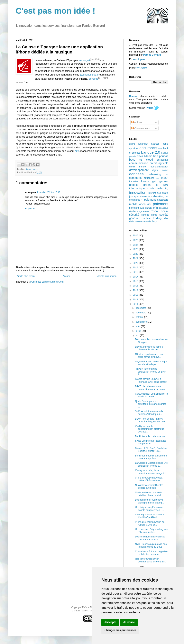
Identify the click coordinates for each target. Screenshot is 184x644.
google (133, 185)
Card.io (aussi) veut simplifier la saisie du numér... (151, 395)
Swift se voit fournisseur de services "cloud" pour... (149, 413)
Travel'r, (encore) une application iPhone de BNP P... (151, 372)
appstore (134, 148)
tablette (147, 218)
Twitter (149, 108)
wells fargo (152, 221)
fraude (145, 181)
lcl (149, 197)
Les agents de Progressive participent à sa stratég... (149, 501)
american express (149, 144)
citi (141, 160)
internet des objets (158, 193)
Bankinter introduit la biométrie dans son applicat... (151, 457)
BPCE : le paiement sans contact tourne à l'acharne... (151, 388)
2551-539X (141, 68)
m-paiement (148, 200)
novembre (141, 313)
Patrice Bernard (152, 55)
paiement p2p (137, 208)
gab (154, 181)
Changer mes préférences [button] (120, 630)
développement (139, 170)
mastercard (162, 200)
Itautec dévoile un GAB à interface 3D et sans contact (151, 380)
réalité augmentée (139, 211)
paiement (161, 204)
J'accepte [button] (110, 622)
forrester (134, 181)
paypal (148, 208)
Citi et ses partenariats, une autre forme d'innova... (149, 356)
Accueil (66, 276)
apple (166, 144)
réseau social (160, 211)
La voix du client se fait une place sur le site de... (149, 348)
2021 (136, 258)
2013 (136, 295)
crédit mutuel (138, 167)
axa (160, 148)
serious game (149, 215)
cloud (150, 160)
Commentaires (140, 128)
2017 (136, 277)
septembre (142, 322)
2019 (136, 268)
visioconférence (137, 221)
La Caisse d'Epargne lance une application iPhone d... (151, 464)
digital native (160, 170)
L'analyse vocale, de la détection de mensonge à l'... (152, 472)
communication (139, 163)
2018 (136, 272)
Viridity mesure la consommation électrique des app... (150, 429)
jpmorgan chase (138, 197)
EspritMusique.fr (89, 75)
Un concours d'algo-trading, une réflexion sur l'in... (152, 531)
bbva (140, 156)
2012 (136, 300)
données (136, 174)
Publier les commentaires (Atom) (47, 282)
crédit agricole (159, 163)
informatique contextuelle (146, 188)
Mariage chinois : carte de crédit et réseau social (148, 494)
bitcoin (148, 156)
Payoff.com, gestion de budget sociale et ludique (151, 363)
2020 (136, 263)
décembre (141, 308)
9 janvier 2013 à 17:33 (49, 192)
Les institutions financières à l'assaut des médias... (150, 538)
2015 (136, 286)
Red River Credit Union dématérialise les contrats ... (151, 560)
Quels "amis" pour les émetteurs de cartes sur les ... (151, 404)
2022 (136, 254)
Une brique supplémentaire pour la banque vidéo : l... (150, 509)
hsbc (166, 185)
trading (157, 218)
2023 (136, 249)
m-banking (157, 196)
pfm (155, 208)
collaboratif (163, 160)
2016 (136, 281)
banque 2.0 (151, 152)
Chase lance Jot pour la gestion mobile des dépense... (152, 553)
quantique (164, 208)
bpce (28, 169)
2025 (136, 240)
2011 (136, 304)
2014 (136, 290)
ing (167, 189)
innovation (138, 193)
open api (145, 204)
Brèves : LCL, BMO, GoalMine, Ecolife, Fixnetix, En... (151, 450)
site (77, 151)
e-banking (155, 174)
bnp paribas (161, 156)
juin (138, 335)
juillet (139, 331)
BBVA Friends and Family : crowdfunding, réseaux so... (151, 420)
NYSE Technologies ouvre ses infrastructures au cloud (151, 545)
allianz (132, 144)
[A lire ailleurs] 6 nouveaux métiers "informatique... (149, 479)
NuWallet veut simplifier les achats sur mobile (149, 487)
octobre (140, 317)
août (138, 326)
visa (166, 218)
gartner (164, 181)
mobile (35, 169)
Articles (137, 122)
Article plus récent (26, 276)
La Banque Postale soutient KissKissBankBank (149, 516)
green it (150, 185)
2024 (136, 245)
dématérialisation (159, 167)
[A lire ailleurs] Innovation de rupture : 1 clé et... (150, 523)
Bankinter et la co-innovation (150, 436)
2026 (136, 236)
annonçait (84, 60)
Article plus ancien (107, 276)
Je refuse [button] (129, 622)
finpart (164, 178)
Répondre (30, 209)
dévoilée (93, 79)
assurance (148, 148)
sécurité (134, 215)
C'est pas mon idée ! (55, 11)
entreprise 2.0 (151, 178)
